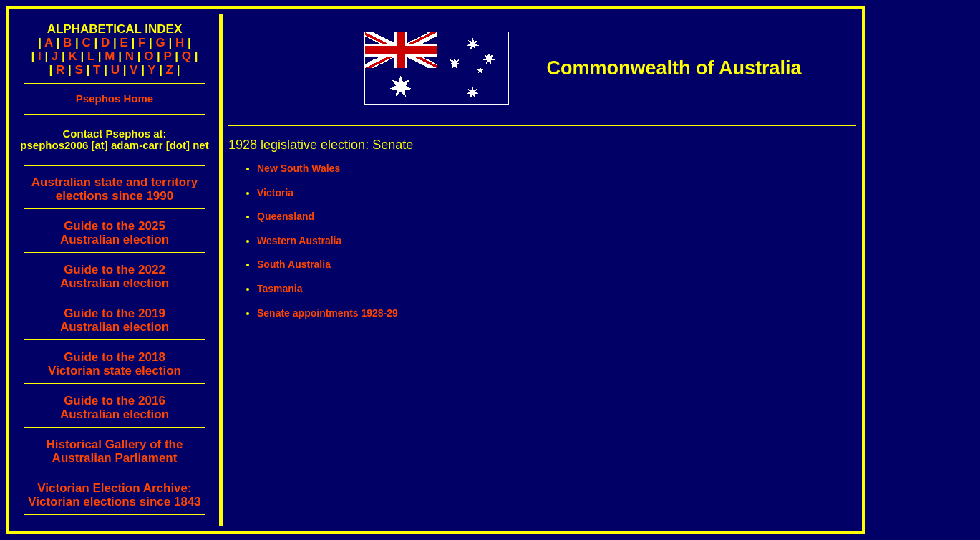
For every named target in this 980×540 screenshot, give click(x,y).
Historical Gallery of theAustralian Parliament (115, 451)
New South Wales (299, 168)
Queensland (286, 216)
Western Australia (299, 241)
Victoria (275, 193)
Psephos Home (115, 98)
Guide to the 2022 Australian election (115, 276)
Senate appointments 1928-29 (328, 313)
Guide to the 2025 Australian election (115, 233)
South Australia (294, 264)
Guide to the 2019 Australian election (115, 320)
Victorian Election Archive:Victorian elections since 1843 (115, 495)
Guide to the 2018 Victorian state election (115, 364)
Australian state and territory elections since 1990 (115, 193)
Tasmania (280, 289)
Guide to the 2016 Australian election (115, 408)
